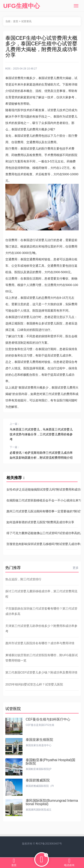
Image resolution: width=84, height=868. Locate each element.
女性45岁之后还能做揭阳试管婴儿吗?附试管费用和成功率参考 (42, 489)
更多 (76, 568)
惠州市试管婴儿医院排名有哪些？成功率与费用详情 (40, 643)
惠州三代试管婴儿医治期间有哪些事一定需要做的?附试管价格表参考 (42, 511)
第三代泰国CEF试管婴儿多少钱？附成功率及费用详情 (41, 672)
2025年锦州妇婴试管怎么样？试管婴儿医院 (34, 684)
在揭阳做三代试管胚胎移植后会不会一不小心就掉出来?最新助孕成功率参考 (42, 500)
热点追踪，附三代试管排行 (23, 579)
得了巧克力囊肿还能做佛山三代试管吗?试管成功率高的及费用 (42, 533)
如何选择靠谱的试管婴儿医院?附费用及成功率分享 (40, 522)
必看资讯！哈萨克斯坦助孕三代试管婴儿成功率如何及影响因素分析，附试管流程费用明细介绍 (41, 455)
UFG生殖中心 (22, 6)
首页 (16, 21)
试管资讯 (26, 21)
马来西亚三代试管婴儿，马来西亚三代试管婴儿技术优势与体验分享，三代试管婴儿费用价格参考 (41, 434)
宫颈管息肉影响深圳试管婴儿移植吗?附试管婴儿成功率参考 (42, 544)
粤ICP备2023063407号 (49, 844)
